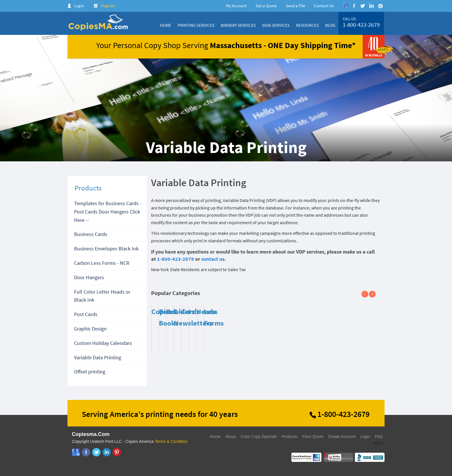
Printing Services (196, 25)
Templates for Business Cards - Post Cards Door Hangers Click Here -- (108, 212)
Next (374, 294)
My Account (236, 6)
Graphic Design (90, 329)
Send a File (295, 6)
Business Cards (91, 234)
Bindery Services (238, 25)
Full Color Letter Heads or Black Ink (102, 296)
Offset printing (90, 372)
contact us (213, 259)
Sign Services (276, 25)
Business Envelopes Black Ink (106, 249)
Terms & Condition (171, 441)
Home (166, 25)
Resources (307, 25)
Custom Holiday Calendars (103, 343)
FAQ (379, 437)
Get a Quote (266, 6)
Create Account (342, 437)
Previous (367, 294)
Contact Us (324, 6)
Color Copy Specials (259, 437)
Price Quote (313, 437)
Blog (330, 25)
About (230, 437)
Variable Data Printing (98, 357)
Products (290, 437)
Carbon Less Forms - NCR (102, 263)
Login (79, 6)
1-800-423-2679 (361, 25)
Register (108, 6)
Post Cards (86, 314)
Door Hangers (89, 277)
